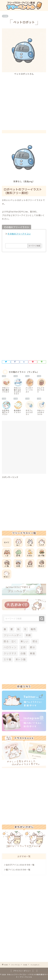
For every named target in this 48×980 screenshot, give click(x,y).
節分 (33, 647)
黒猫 (33, 653)
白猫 (23, 653)
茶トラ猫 (21, 659)
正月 (23, 647)
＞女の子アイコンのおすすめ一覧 (19, 865)
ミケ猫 (7, 659)
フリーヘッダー (13, 635)
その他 (5, 16)
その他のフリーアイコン (19, 234)
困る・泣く (10, 641)
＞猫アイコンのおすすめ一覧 (17, 870)
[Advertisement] (24, 100)
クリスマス (10, 653)
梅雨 (33, 629)
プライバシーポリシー (22, 971)
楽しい (24, 641)
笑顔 (28, 635)
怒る (35, 641)
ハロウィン (10, 647)
